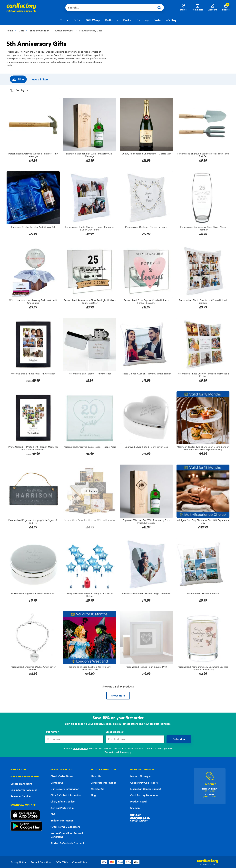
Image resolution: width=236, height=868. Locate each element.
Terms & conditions (115, 752)
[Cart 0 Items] (226, 8)
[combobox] (111, 8)
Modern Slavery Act (142, 776)
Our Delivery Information (65, 789)
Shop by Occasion (39, 31)
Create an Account (21, 784)
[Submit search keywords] (160, 8)
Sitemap (135, 808)
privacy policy (80, 748)
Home (10, 31)
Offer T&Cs (62, 862)
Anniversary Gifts (64, 31)
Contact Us (57, 783)
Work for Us (97, 789)
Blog (93, 795)
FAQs (54, 814)
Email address (114, 732)
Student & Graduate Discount (67, 843)
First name (51, 732)
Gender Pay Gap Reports (144, 783)
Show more (118, 695)
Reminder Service (20, 796)
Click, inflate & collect (63, 801)
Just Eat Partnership (62, 808)
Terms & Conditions (41, 862)
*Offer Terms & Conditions (65, 827)
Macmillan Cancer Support (146, 789)
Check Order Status (62, 776)
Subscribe (179, 739)
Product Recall (139, 801)
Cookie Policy (79, 862)
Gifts (21, 31)
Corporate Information (103, 783)
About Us (96, 776)
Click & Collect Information (66, 795)
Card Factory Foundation (145, 795)
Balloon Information (62, 820)
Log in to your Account (24, 790)
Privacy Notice (18, 862)
